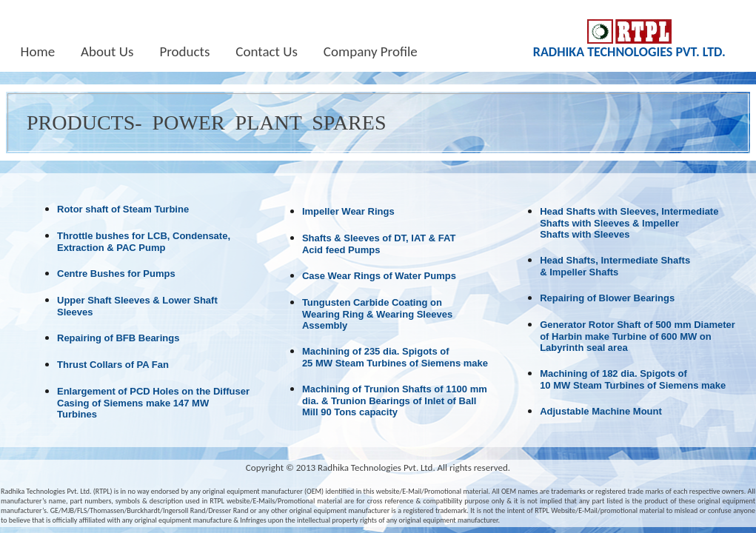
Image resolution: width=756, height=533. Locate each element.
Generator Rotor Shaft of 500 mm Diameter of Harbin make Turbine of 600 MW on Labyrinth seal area (638, 336)
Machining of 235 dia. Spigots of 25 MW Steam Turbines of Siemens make (395, 357)
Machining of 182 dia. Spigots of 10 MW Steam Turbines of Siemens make (633, 379)
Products (184, 52)
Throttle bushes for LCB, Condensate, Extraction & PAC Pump (144, 242)
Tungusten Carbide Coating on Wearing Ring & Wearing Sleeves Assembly (377, 314)
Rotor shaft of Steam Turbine (123, 209)
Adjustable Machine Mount (601, 411)
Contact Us (267, 52)
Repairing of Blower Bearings (607, 298)
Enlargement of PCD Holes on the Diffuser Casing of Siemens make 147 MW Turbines (153, 403)
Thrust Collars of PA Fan (113, 365)
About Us (107, 52)
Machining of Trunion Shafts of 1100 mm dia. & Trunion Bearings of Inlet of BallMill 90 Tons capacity (395, 400)
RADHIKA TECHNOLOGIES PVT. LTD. (629, 52)
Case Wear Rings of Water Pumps (379, 276)
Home (38, 52)
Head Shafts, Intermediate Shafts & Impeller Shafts (615, 266)
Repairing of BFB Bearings (118, 338)
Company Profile (371, 52)
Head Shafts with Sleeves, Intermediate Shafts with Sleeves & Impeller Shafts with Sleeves (629, 223)
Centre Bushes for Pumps (116, 274)
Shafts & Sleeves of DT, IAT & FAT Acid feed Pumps (379, 244)
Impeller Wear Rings (348, 211)
